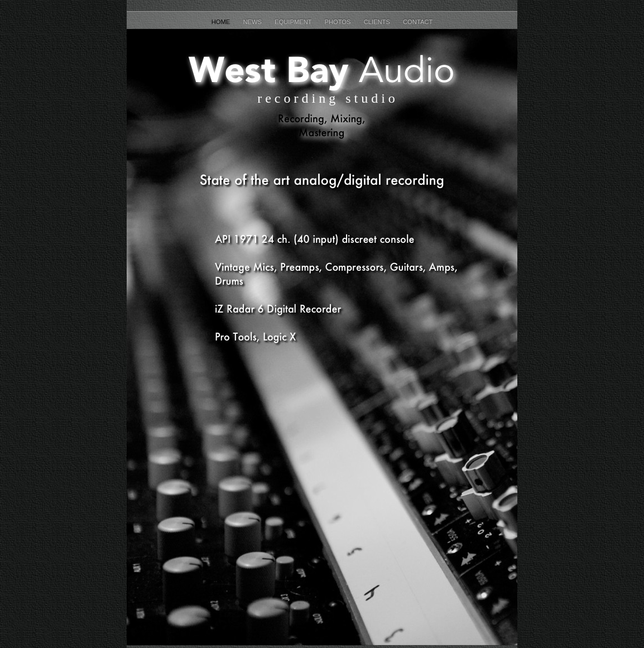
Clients (378, 22)
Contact (418, 22)
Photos (339, 22)
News (253, 22)
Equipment (294, 22)
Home (222, 22)
